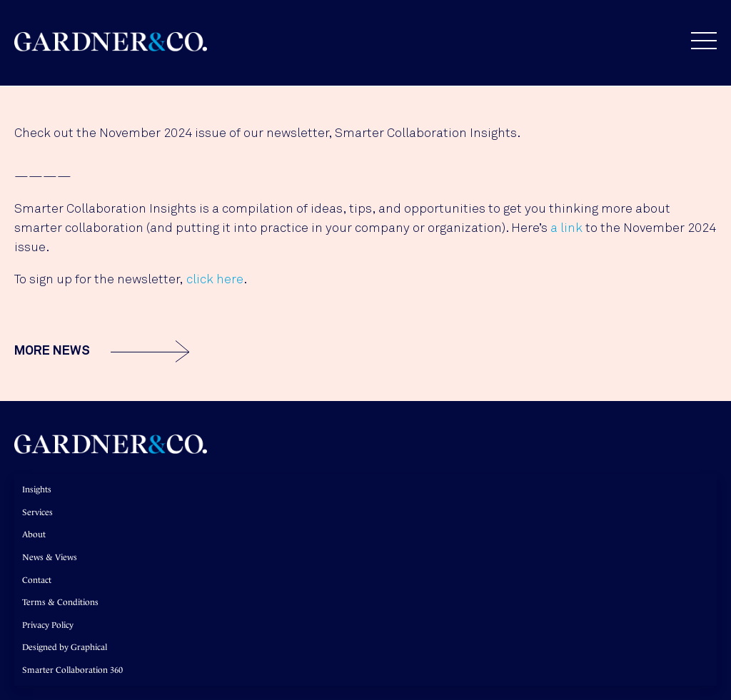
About (34, 534)
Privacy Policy (48, 625)
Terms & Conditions (60, 602)
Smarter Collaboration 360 (72, 670)
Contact (37, 580)
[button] (697, 41)
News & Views (50, 557)
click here (215, 280)
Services (37, 512)
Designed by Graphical (65, 647)
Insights (37, 490)
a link (566, 228)
